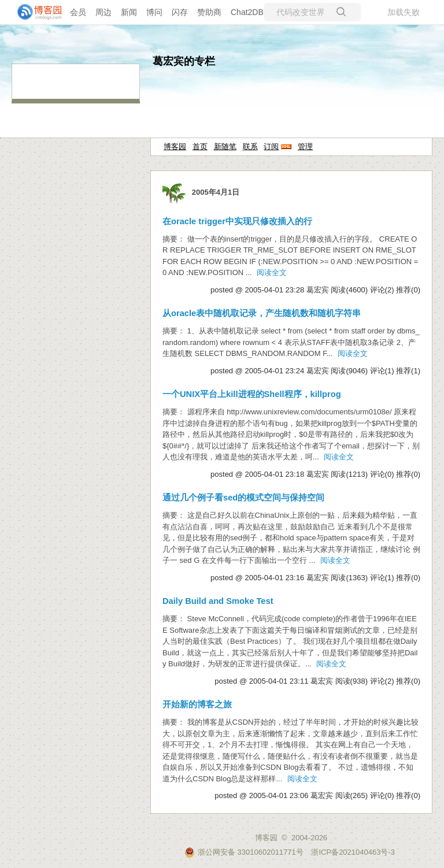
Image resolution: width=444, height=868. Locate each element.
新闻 (129, 12)
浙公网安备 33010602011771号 (244, 852)
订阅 (271, 146)
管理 (305, 146)
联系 (250, 146)
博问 (154, 12)
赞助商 (209, 12)
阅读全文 (272, 272)
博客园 (175, 146)
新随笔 (225, 146)
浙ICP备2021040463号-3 (353, 852)
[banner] (35, 12)
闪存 (180, 12)
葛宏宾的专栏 (184, 61)
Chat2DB (247, 12)
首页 (200, 146)
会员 (78, 12)
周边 (103, 12)
